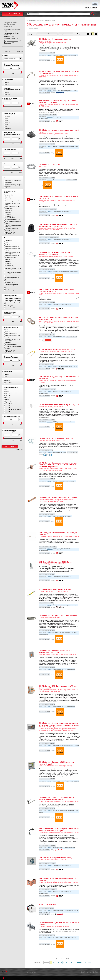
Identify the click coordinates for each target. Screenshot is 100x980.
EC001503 (50, 453)
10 (75, 963)
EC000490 (50, 117)
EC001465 (50, 937)
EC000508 (50, 481)
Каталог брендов (31, 972)
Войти (95, 4)
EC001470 (50, 516)
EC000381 (50, 911)
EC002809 (50, 91)
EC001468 (50, 632)
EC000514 (50, 55)
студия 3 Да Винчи (93, 972)
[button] (93, 14)
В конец (88, 963)
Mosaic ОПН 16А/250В (48, 905)
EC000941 (50, 422)
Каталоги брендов (91, 7)
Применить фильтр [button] (10, 447)
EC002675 (50, 746)
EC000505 (50, 271)
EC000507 (50, 146)
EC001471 (50, 180)
